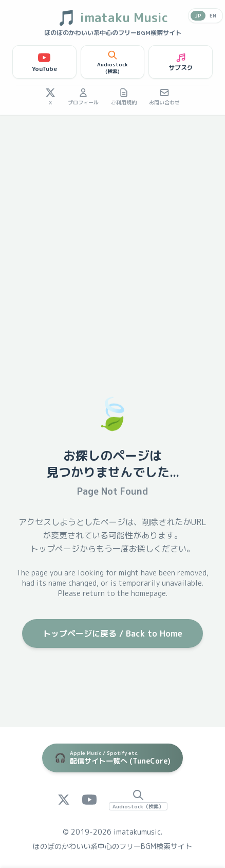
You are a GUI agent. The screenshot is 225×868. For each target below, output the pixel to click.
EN (213, 15)
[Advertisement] (113, 233)
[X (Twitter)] (64, 800)
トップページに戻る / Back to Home (113, 634)
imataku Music (113, 17)
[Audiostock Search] (138, 800)
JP (198, 15)
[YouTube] (89, 800)
